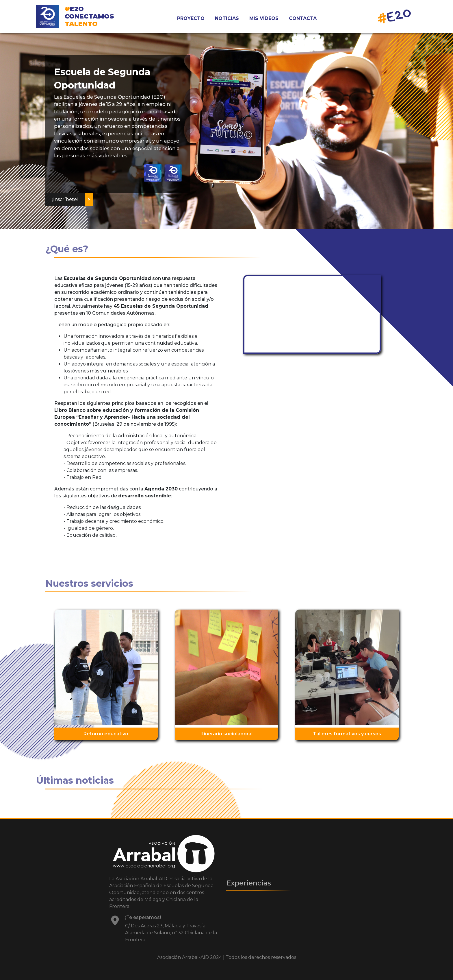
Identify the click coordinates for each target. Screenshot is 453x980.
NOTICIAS (227, 18)
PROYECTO (191, 18)
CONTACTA (303, 18)
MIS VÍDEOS (264, 18)
